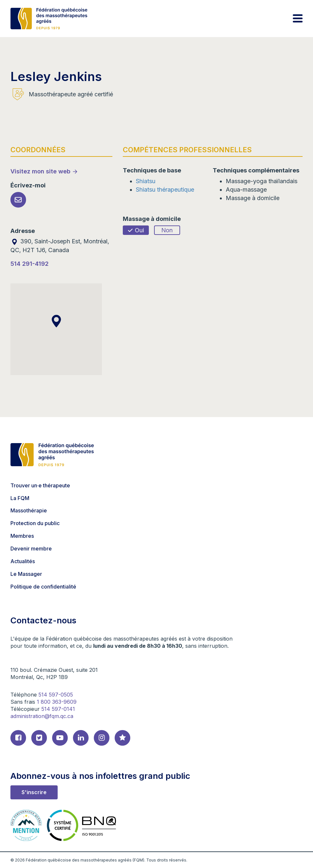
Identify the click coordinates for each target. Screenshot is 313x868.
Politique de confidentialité (43, 587)
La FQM (20, 498)
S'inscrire (34, 792)
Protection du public (35, 523)
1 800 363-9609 (57, 702)
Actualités (23, 561)
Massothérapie (29, 510)
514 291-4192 (29, 264)
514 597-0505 (56, 695)
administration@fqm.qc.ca (42, 716)
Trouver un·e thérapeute (40, 485)
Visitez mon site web (40, 171)
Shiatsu (146, 181)
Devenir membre (31, 549)
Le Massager (26, 574)
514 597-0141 (58, 709)
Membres (22, 536)
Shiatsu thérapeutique (165, 190)
